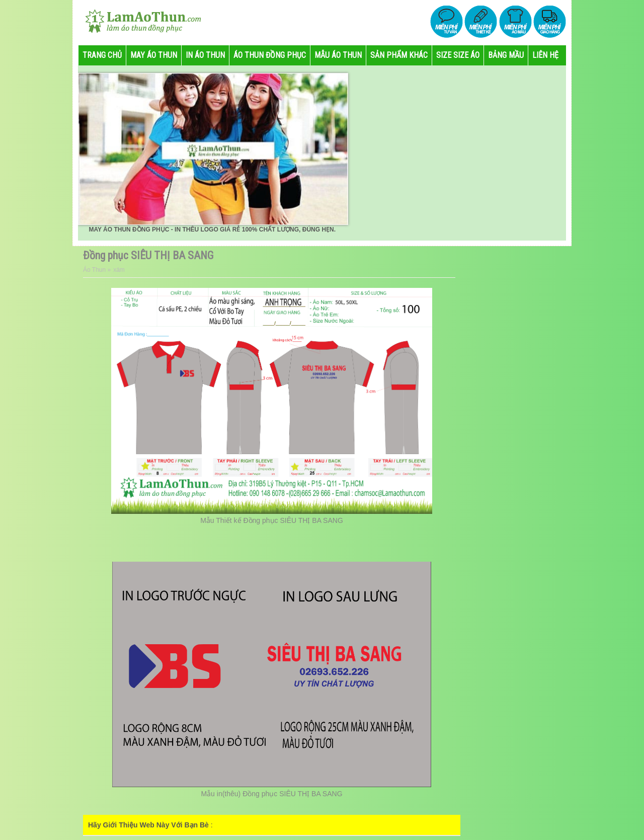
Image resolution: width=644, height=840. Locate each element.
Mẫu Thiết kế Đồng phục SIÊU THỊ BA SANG (272, 520)
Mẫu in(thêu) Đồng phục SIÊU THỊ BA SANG (271, 794)
